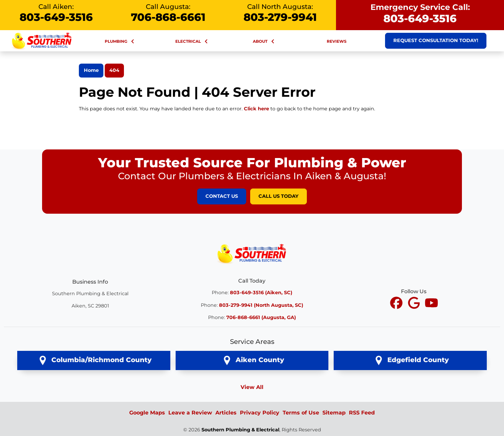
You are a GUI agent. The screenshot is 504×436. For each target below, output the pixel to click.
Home (91, 70)
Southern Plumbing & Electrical (240, 430)
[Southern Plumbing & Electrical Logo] (252, 253)
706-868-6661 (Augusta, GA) (261, 317)
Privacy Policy (260, 413)
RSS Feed (362, 413)
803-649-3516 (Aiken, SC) (261, 293)
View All (252, 387)
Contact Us (222, 196)
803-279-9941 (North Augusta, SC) (261, 305)
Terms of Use (301, 413)
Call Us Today (279, 196)
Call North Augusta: (280, 13)
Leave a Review (190, 413)
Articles (226, 413)
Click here (256, 109)
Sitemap (334, 413)
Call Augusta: (168, 13)
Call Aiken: (56, 13)
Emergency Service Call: (420, 14)
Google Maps (147, 413)
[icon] (397, 303)
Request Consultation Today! (436, 40)
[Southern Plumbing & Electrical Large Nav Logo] (42, 40)
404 (114, 70)
